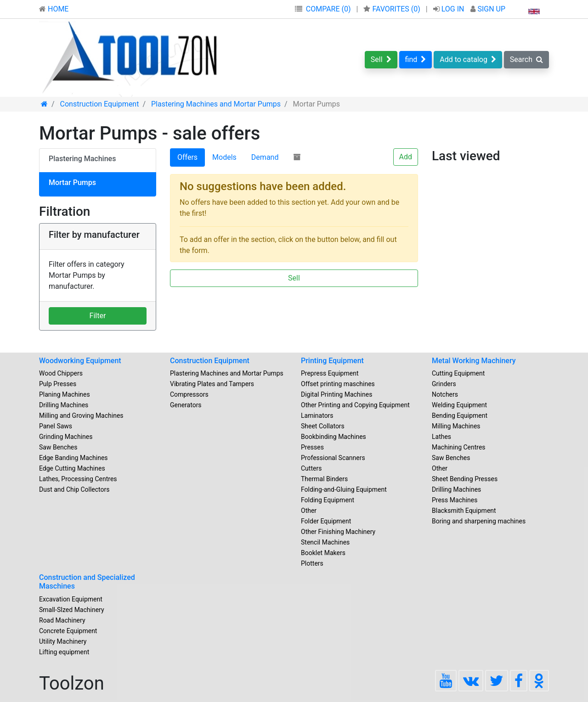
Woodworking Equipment (80, 361)
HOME (54, 9)
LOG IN (450, 9)
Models (224, 157)
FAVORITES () (393, 9)
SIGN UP (488, 9)
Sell (381, 59)
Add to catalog (468, 59)
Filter (98, 316)
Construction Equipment (210, 361)
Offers (187, 157)
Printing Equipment (332, 361)
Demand (265, 157)
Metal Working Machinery (474, 361)
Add (406, 157)
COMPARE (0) (328, 9)
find (416, 59)
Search (526, 59)
